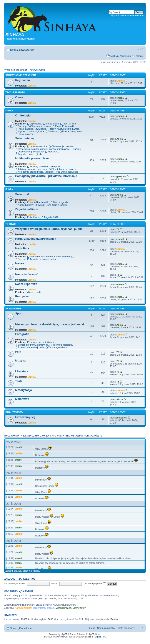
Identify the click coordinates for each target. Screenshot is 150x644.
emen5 (120, 98)
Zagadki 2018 (51, 217)
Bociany (22, 126)
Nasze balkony (26, 205)
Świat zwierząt (25, 138)
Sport (19, 313)
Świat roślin (23, 194)
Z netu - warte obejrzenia (31, 347)
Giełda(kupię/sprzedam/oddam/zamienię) (51, 257)
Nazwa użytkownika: (15, 584)
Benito (114, 619)
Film (18, 352)
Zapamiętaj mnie (95, 584)
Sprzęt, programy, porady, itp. (33, 345)
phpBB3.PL (100, 637)
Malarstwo (22, 399)
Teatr (19, 381)
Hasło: (55, 584)
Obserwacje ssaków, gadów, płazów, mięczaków (43, 149)
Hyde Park (22, 248)
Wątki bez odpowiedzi (16, 70)
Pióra (58, 126)
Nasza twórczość (27, 274)
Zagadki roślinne (27, 209)
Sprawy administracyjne (21, 75)
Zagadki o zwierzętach (30, 154)
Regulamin (22, 80)
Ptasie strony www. (72, 131)
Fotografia (22, 334)
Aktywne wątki (37, 70)
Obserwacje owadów (62, 146)
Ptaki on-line (69, 124)
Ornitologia (23, 115)
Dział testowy (14, 412)
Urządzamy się (25, 417)
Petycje (22, 259)
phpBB (64, 634)
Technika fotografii (62, 345)
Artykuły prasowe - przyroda (33, 169)
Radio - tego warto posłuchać (63, 172)
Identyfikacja (52, 124)
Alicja (119, 139)
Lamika (32, 86)
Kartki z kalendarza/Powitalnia (36, 239)
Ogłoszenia (36, 124)
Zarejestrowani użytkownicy (71, 608)
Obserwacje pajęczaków (31, 152)
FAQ (112, 56)
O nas (19, 97)
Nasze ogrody (60, 202)
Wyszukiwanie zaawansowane (127, 15)
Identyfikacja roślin (39, 202)
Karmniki (69, 126)
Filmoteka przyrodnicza (64, 169)
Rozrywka (22, 296)
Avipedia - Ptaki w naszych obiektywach (58, 129)
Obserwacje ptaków (41, 126)
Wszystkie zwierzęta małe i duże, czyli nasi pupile (49, 229)
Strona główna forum (22, 50)
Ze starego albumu (58, 347)
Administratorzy (23, 608)
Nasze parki (35, 292)
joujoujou (122, 418)
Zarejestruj (125, 56)
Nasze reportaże (26, 284)
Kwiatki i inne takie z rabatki (52, 205)
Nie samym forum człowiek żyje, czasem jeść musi (50, 324)
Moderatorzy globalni (44, 608)
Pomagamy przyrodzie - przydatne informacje (46, 176)
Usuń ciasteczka (106, 628)
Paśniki (77, 149)
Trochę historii (15, 92)
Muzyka (20, 360)
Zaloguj (140, 56)
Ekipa (92, 628)
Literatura (22, 371)
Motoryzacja (23, 390)
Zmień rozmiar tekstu (140, 49)
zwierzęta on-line (39, 146)
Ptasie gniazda (26, 134)
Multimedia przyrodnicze (32, 158)
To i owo (11, 224)
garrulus (121, 177)
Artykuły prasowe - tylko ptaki (45, 167)
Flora (9, 189)
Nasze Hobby (13, 309)
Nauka (20, 263)
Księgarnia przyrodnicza (31, 172)
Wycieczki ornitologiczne (31, 131)
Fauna (9, 111)
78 (118, 229)
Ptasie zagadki (26, 129)
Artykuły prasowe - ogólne (43, 259)
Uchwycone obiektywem (42, 342)
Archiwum (53, 131)
